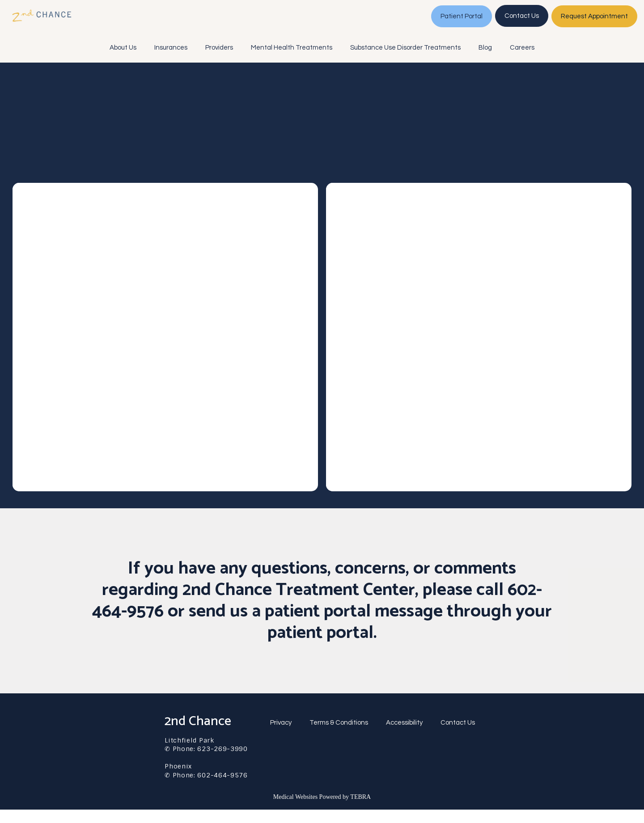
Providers (219, 61)
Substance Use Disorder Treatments (405, 61)
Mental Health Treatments (292, 61)
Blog (485, 61)
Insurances (171, 61)
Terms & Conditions (339, 736)
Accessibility (404, 736)
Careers (522, 61)
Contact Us (458, 736)
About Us (123, 61)
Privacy (281, 736)
